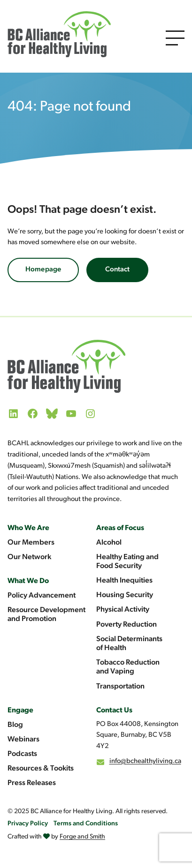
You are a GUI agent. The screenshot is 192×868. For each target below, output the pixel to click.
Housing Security (125, 595)
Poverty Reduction (127, 625)
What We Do (28, 581)
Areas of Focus (120, 528)
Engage (20, 711)
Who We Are (28, 528)
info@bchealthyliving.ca (145, 761)
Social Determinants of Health (129, 644)
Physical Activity (123, 610)
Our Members (31, 543)
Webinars (23, 740)
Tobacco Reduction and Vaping (128, 667)
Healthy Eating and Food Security (127, 562)
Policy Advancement (42, 596)
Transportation (120, 687)
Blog (15, 725)
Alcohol (109, 543)
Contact (117, 270)
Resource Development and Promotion (46, 615)
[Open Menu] (175, 38)
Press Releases (32, 783)
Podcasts (22, 754)
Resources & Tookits (41, 769)
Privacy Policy (28, 824)
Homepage (43, 270)
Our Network (29, 557)
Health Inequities (124, 581)
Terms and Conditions (86, 824)
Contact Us (114, 711)
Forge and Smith (82, 837)
